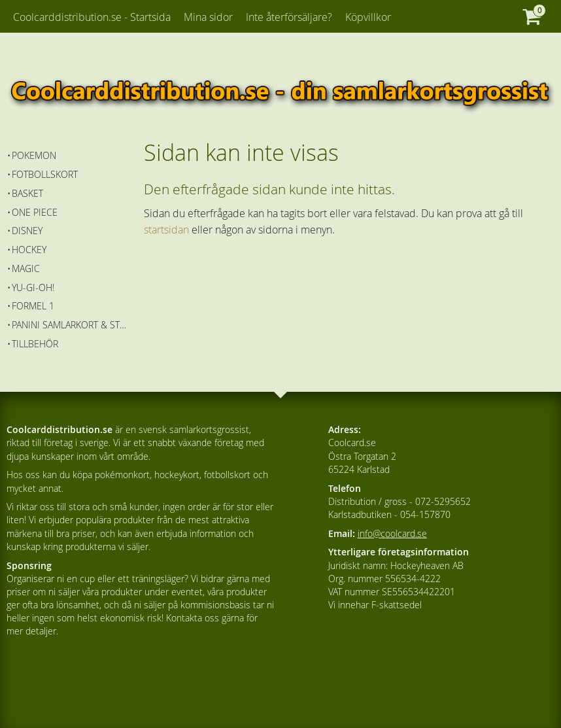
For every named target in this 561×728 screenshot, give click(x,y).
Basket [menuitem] (27, 193)
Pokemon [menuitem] (34, 155)
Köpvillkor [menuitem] (368, 17)
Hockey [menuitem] (29, 250)
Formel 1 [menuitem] (33, 306)
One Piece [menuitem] (35, 212)
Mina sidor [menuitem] (208, 17)
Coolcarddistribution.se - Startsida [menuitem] (92, 17)
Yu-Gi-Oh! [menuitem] (33, 287)
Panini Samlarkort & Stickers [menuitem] (69, 325)
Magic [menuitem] (26, 269)
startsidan (166, 230)
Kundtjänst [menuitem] (51, 51)
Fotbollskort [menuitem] (45, 174)
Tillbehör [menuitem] (35, 344)
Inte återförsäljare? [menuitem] (289, 17)
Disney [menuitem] (27, 231)
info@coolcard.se (392, 533)
